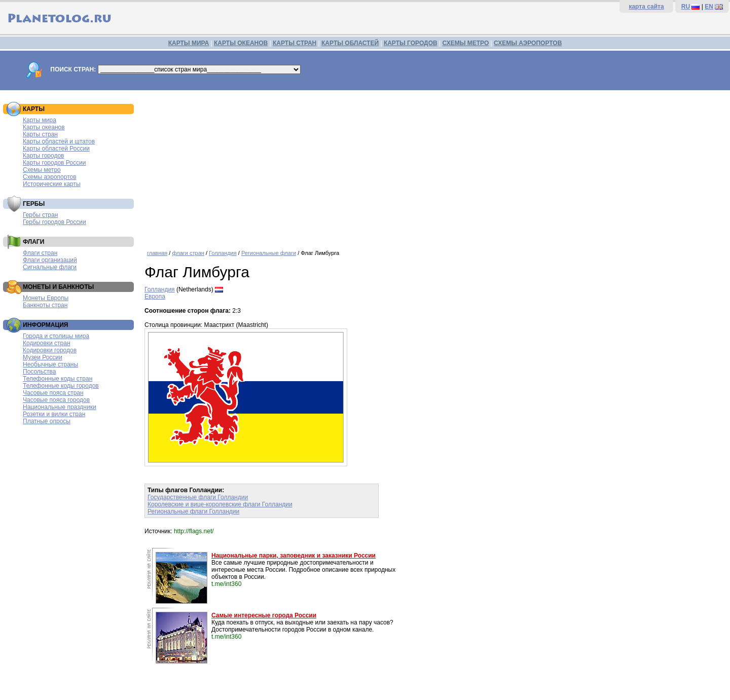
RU (686, 7)
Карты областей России (56, 149)
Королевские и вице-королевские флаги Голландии (220, 504)
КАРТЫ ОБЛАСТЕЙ (350, 43)
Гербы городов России (54, 222)
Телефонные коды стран (58, 379)
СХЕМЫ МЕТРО (465, 43)
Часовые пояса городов (56, 400)
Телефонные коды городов (61, 386)
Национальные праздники (60, 407)
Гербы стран (40, 215)
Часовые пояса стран (53, 393)
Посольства (40, 372)
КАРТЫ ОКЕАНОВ (241, 43)
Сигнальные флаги (50, 267)
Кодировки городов (50, 350)
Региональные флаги (269, 253)
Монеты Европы (46, 298)
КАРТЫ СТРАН (295, 43)
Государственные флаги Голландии (198, 497)
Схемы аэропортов (50, 177)
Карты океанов (44, 127)
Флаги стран (40, 253)
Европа (155, 297)
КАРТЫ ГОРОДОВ (411, 43)
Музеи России (43, 357)
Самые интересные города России (264, 615)
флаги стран (188, 253)
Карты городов (43, 156)
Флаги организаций (50, 260)
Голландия (223, 253)
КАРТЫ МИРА (189, 43)
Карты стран (40, 134)
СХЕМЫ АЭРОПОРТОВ (528, 43)
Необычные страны (50, 364)
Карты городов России (54, 163)
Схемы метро (42, 170)
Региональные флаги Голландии (193, 511)
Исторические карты (52, 184)
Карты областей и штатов (59, 141)
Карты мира (40, 120)
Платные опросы (47, 421)
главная (157, 253)
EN (709, 7)
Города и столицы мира (56, 336)
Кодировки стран (47, 343)
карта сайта (646, 7)
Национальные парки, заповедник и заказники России (294, 556)
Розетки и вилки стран (54, 414)
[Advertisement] (435, 166)
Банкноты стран (45, 305)
